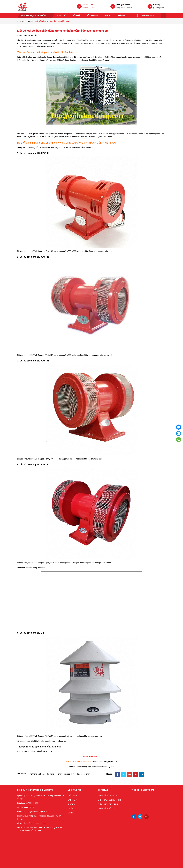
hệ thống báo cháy (29, 57)
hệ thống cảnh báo (37, 774)
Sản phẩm (92, 16)
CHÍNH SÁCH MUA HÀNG (108, 796)
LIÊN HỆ (71, 813)
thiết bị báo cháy (83, 774)
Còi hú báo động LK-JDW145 (34, 257)
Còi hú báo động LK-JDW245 (34, 464)
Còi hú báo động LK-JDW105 (34, 153)
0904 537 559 (88, 5)
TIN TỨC (71, 804)
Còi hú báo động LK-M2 (32, 633)
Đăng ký (129, 8)
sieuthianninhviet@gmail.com (105, 761)
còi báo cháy (69, 774)
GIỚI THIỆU (72, 796)
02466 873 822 (89, 8)
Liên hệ (121, 16)
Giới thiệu (77, 16)
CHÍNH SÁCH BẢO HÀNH (108, 804)
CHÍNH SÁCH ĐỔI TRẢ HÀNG (109, 800)
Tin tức (108, 16)
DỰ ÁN (71, 809)
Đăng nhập (120, 8)
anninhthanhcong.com (105, 767)
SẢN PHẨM (73, 800)
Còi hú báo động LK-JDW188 (34, 361)
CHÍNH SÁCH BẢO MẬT (107, 809)
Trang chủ (61, 16)
